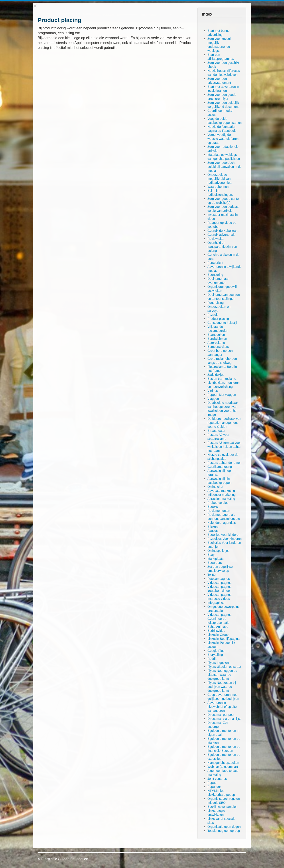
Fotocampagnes (219, 579)
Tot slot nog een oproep (224, 831)
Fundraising (216, 303)
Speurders (215, 563)
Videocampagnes (219, 583)
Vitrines (213, 391)
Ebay (211, 555)
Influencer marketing (222, 495)
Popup (212, 783)
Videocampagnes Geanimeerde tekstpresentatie (219, 619)
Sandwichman (217, 339)
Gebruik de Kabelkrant (223, 231)
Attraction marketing (221, 499)
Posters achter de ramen (224, 463)
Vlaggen (213, 399)
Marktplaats (215, 559)
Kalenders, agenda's (222, 523)
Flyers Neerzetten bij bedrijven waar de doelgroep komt (222, 687)
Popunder (214, 787)
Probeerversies (218, 503)
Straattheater (216, 431)
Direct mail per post (221, 715)
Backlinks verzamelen (222, 807)
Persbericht (215, 263)
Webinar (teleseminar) (223, 767)
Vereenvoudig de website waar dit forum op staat (223, 139)
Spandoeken (216, 335)
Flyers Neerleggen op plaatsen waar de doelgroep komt (222, 675)
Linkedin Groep (218, 635)
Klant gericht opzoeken (223, 763)
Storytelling (215, 655)
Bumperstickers (218, 347)
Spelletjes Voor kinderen (224, 543)
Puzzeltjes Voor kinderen (225, 539)
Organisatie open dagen (224, 827)
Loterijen (213, 547)
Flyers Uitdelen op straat (224, 667)
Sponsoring (215, 275)
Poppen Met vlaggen (222, 395)
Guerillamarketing (220, 467)
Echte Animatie (218, 627)
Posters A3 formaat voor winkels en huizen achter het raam (224, 447)
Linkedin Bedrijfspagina (224, 639)
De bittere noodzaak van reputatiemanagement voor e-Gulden (224, 423)
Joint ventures (217, 779)
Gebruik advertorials (221, 235)
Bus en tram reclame (222, 379)
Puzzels (213, 315)
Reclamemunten (219, 511)
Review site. (216, 239)
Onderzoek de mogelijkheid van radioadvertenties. (220, 179)
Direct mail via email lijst (224, 719)
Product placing (218, 319)
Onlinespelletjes (218, 551)
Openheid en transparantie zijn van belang (222, 247)
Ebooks (213, 507)
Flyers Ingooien (218, 663)
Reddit (212, 659)
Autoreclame (216, 343)
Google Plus (216, 651)
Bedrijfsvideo (216, 631)
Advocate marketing (221, 491)
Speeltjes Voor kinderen (224, 535)
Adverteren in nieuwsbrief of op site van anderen (222, 707)
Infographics (216, 603)
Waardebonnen (218, 187)
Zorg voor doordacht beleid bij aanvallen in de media (224, 167)
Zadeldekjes (216, 375)
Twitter (212, 575)
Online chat (215, 487)
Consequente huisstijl (222, 323)
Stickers (213, 527)
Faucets (213, 531)
